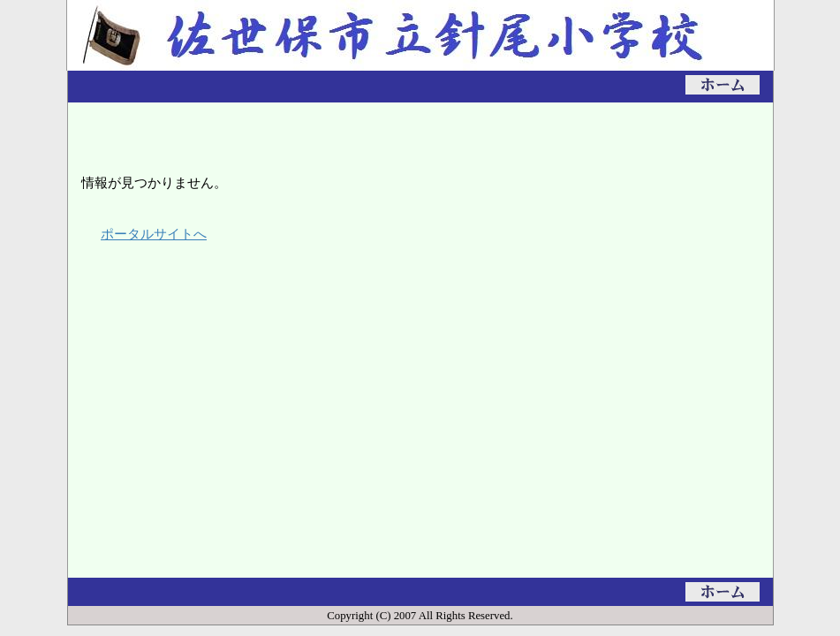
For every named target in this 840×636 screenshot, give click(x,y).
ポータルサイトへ (154, 234)
